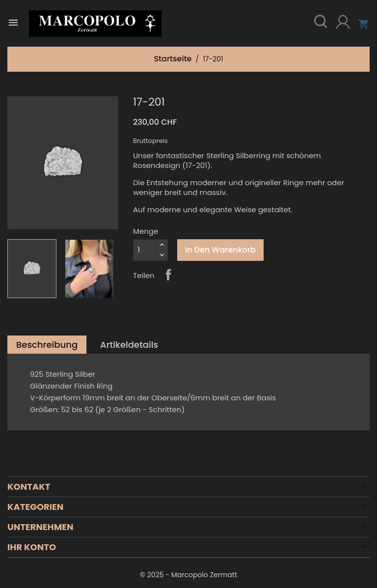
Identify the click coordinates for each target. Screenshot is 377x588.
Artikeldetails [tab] (129, 345)
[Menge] (145, 250)
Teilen (168, 275)
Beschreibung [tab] (47, 345)
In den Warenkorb (220, 250)
